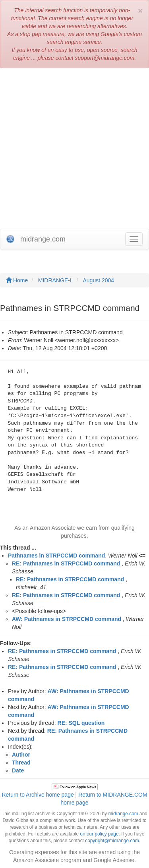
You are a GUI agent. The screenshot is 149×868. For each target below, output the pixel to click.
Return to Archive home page (38, 795)
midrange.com (123, 814)
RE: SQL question (81, 723)
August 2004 (99, 280)
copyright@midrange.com (112, 841)
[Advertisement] (74, 150)
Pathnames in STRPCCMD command (56, 556)
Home (17, 280)
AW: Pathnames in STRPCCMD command (67, 619)
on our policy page (99, 834)
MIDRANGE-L (56, 280)
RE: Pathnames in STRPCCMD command (66, 563)
